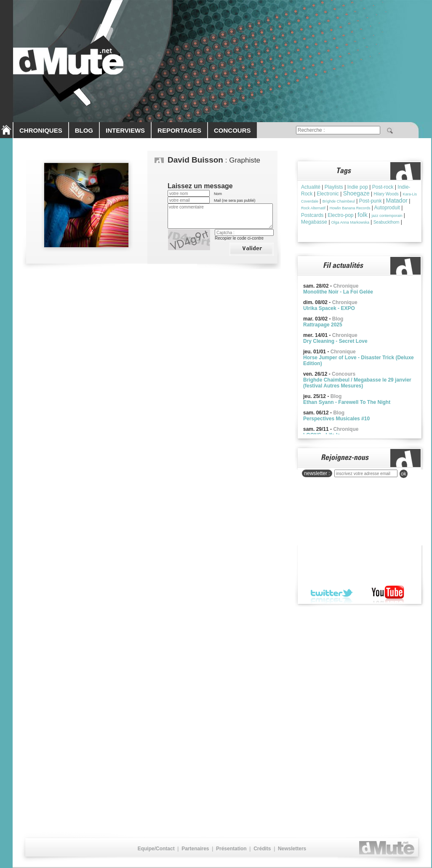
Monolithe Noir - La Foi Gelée (338, 292)
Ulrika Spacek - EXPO (329, 308)
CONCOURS (232, 130)
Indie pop (358, 187)
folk (362, 215)
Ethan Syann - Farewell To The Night (347, 402)
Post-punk (371, 201)
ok (404, 474)
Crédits (262, 849)
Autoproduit (387, 208)
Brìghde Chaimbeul (339, 201)
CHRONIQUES (41, 130)
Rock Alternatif (313, 208)
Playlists (334, 187)
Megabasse (314, 222)
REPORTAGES (179, 130)
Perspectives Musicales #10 (336, 419)
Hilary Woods (386, 194)
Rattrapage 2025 (323, 325)
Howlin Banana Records (350, 208)
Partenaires (195, 849)
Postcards (312, 215)
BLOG (84, 130)
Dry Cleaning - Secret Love (335, 341)
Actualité (311, 187)
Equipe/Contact (156, 849)
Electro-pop (340, 215)
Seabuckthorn (387, 222)
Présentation (231, 849)
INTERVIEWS (125, 130)
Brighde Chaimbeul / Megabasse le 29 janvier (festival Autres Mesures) (357, 383)
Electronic (328, 194)
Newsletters (292, 849)
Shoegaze (356, 193)
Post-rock (383, 187)
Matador (397, 200)
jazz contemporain (387, 216)
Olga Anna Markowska (350, 222)
